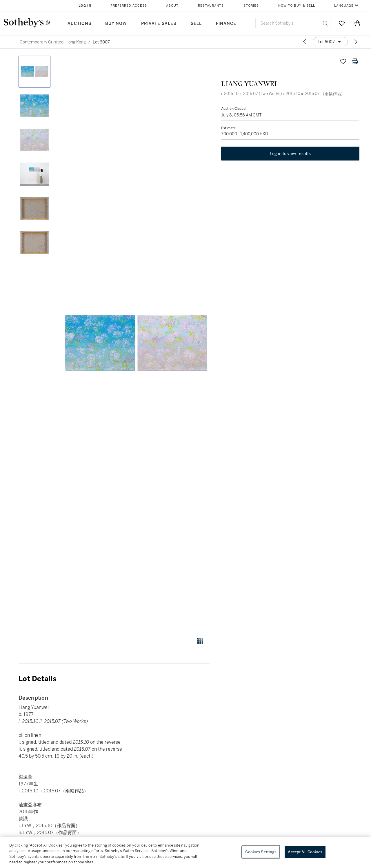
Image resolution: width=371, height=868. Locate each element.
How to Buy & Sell (297, 6)
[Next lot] (356, 42)
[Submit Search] (325, 23)
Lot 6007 (101, 42)
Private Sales (159, 24)
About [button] (172, 6)
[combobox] (294, 23)
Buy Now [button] (116, 24)
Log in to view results (290, 154)
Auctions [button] (79, 24)
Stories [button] (251, 6)
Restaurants (211, 6)
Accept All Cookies (305, 852)
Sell (196, 24)
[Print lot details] (355, 61)
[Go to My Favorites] (342, 23)
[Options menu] (330, 42)
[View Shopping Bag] (357, 23)
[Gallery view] (200, 641)
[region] (185, 852)
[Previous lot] (305, 42)
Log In (85, 6)
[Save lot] (343, 61)
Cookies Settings (261, 852)
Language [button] (344, 6)
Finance (226, 24)
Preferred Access (129, 6)
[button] (136, 343)
